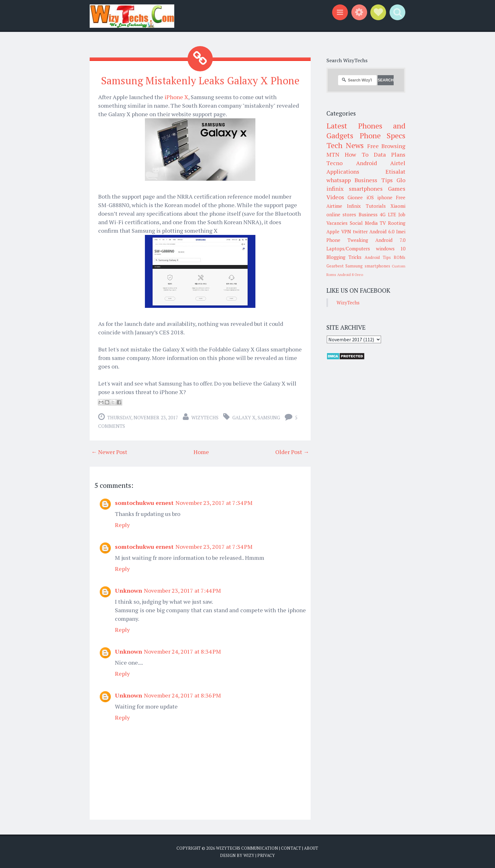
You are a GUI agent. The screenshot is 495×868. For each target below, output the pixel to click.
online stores (341, 214)
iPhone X (176, 97)
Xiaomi (398, 206)
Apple (333, 231)
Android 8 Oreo (350, 275)
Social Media (364, 223)
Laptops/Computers (348, 248)
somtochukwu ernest (144, 503)
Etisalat (395, 171)
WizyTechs (205, 417)
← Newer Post (109, 452)
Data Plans (390, 154)
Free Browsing (386, 146)
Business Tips (373, 180)
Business (368, 214)
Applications (343, 171)
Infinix (354, 206)
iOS (370, 197)
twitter (360, 231)
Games (397, 189)
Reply (122, 525)
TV (383, 223)
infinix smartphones (355, 189)
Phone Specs (383, 135)
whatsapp (339, 180)
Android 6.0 (382, 231)
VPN (346, 231)
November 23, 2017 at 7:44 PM (182, 590)
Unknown (128, 590)
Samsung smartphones (368, 266)
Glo (401, 180)
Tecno (334, 163)
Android (367, 163)
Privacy (266, 855)
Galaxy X (244, 417)
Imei (401, 231)
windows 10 (391, 248)
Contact (291, 848)
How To (356, 154)
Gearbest (335, 266)
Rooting (397, 223)
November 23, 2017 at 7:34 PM (214, 503)
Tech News (345, 145)
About (311, 848)
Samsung (269, 417)
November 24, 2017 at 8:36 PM (182, 695)
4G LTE (388, 214)
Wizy (249, 855)
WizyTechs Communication (247, 848)
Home (201, 452)
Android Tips (378, 257)
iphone (385, 197)
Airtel (398, 163)
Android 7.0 (390, 240)
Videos (335, 197)
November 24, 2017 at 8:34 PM (182, 651)
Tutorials (376, 206)
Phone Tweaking (347, 240)
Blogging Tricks (344, 257)
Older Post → (292, 452)
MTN (333, 154)
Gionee (355, 197)
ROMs (400, 257)
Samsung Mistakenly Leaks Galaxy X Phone (200, 81)
